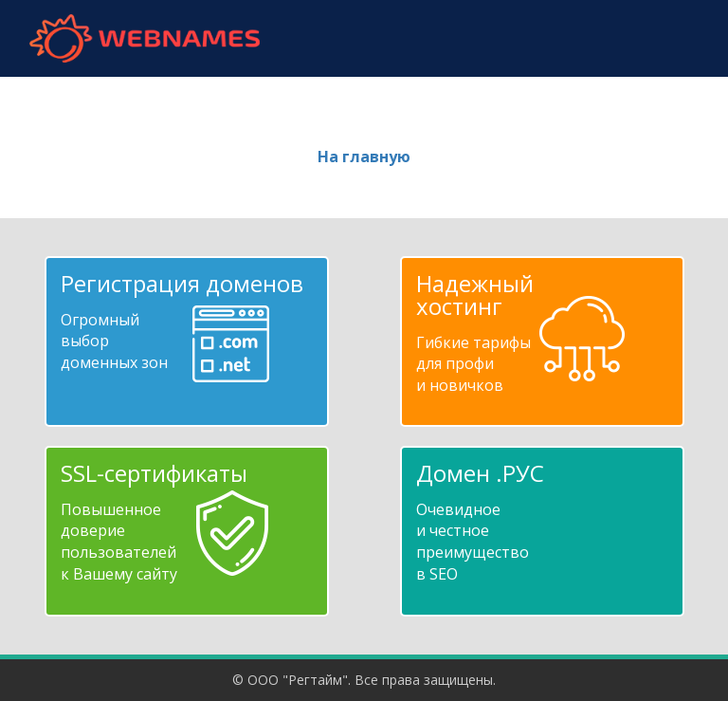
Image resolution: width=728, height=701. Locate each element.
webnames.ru (144, 38)
